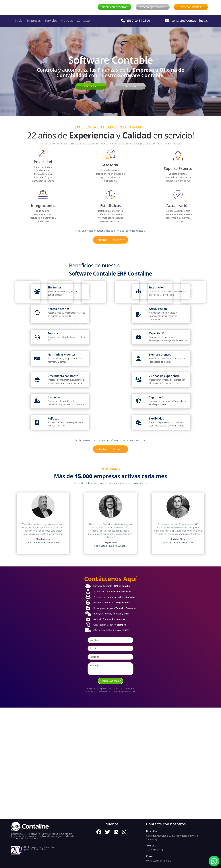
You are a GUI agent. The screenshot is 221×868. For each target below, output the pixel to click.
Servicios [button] (51, 21)
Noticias (67, 21)
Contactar (91, 86)
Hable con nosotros (114, 7)
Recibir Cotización (111, 792)
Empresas (34, 21)
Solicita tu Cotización (110, 240)
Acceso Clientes (191, 7)
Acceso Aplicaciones (153, 7)
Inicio (19, 21)
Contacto (83, 21)
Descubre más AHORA (110, 318)
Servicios (130, 86)
